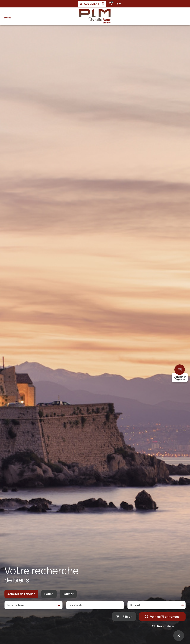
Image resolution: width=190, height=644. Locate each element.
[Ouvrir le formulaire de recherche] (124, 617)
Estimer (68, 594)
